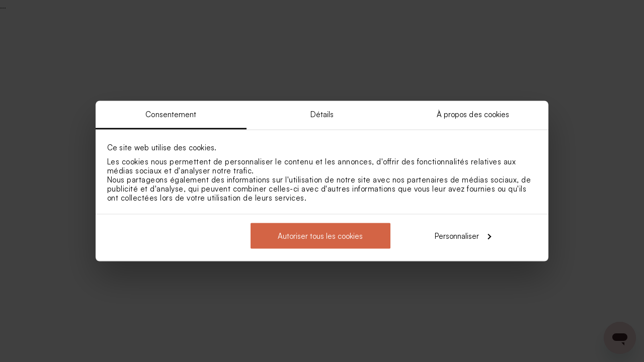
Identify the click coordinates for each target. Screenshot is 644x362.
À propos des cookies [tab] (473, 114)
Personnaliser (463, 236)
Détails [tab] (322, 114)
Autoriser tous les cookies (320, 236)
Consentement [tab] (171, 114)
